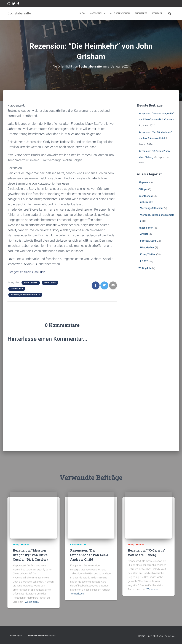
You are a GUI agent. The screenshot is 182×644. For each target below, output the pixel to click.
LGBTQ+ (145, 261)
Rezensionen (17, 289)
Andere (144, 234)
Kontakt (157, 13)
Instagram (9, 4)
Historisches (147, 247)
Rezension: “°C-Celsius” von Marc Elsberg (147, 553)
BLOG (82, 13)
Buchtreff (141, 13)
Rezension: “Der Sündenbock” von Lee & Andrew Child (89, 555)
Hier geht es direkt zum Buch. (28, 272)
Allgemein (144, 182)
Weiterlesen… (32, 602)
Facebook (18, 4)
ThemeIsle (169, 636)
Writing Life (145, 268)
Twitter (14, 4)
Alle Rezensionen (120, 13)
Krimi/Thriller (31, 283)
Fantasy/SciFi (148, 241)
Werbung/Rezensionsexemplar (25, 295)
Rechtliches (50, 283)
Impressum (16, 636)
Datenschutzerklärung (42, 636)
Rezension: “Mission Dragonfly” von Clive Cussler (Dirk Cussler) (30, 555)
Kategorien (97, 13)
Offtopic (143, 189)
